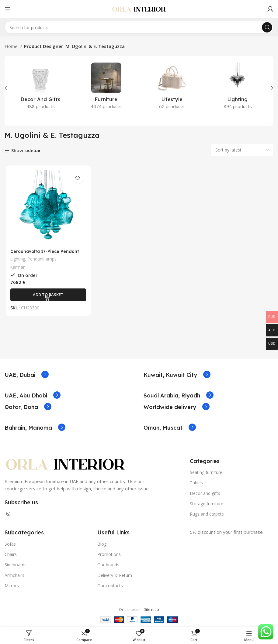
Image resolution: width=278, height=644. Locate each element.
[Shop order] (242, 150)
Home (12, 46)
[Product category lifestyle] (172, 88)
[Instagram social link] (8, 514)
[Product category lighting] (238, 88)
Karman (17, 268)
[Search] (139, 27)
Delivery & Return (115, 575)
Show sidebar (26, 151)
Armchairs (14, 575)
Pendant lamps (43, 259)
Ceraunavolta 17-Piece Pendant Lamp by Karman (45, 255)
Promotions (109, 554)
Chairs (11, 554)
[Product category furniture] (106, 88)
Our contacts (110, 586)
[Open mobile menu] (8, 9)
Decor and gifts (205, 493)
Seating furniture (206, 472)
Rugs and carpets (207, 514)
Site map (152, 610)
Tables (196, 483)
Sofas (10, 544)
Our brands (108, 565)
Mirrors (12, 586)
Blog (102, 544)
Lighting (17, 259)
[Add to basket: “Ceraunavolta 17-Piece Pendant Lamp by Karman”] (47, 295)
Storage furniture (207, 504)
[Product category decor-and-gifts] (40, 88)
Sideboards (16, 565)
